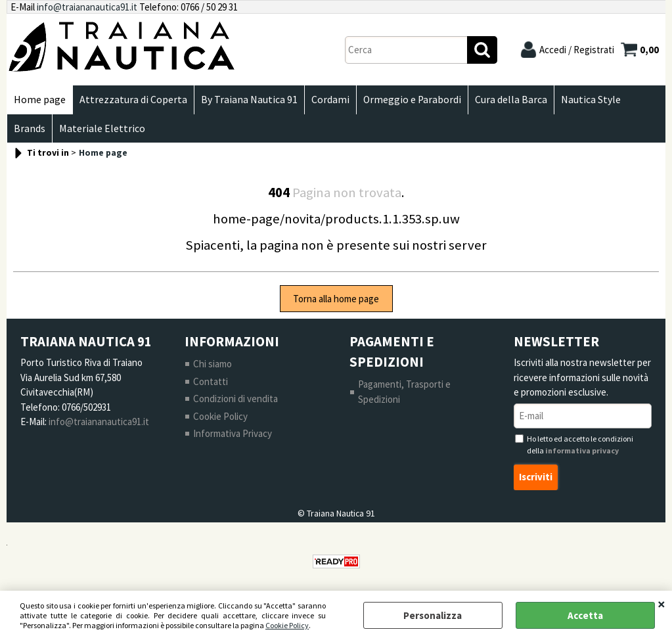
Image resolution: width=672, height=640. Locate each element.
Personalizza (433, 615)
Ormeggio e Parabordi (412, 100)
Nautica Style (591, 100)
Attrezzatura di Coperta (133, 100)
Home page (40, 100)
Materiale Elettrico (102, 128)
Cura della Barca (511, 100)
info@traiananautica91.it (87, 7)
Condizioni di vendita (235, 399)
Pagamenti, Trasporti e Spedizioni (404, 392)
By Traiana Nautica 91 (249, 100)
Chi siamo (213, 364)
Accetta (585, 615)
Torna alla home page (336, 299)
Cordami (330, 100)
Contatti (211, 381)
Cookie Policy (287, 625)
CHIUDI (661, 604)
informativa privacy (582, 450)
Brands (30, 128)
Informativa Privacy (233, 433)
